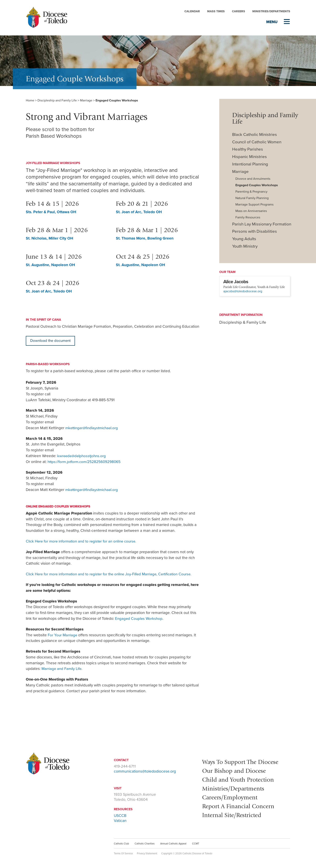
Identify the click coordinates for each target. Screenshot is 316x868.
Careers (239, 11)
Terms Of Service (123, 854)
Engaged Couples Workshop (139, 619)
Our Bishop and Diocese (236, 771)
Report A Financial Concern (240, 805)
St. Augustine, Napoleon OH (51, 265)
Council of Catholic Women (257, 142)
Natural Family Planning (252, 198)
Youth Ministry (245, 246)
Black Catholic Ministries (255, 135)
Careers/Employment (231, 797)
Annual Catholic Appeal (173, 844)
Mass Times (216, 11)
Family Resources (248, 217)
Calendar (192, 11)
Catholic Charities (145, 844)
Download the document (51, 341)
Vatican (120, 821)
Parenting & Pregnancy (251, 192)
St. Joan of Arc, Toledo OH (139, 212)
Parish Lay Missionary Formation (262, 224)
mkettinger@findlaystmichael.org (93, 428)
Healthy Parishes (248, 149)
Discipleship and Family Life (57, 100)
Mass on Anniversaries (251, 211)
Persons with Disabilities (255, 231)
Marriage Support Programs (254, 205)
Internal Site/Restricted (233, 814)
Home (30, 100)
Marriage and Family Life (62, 669)
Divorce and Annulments (253, 179)
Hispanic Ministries (249, 157)
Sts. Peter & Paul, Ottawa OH (51, 212)
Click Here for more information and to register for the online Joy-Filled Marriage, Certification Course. (112, 574)
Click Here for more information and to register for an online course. (83, 541)
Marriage (86, 100)
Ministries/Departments (271, 11)
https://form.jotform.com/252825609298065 (85, 462)
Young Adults (244, 239)
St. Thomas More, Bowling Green (145, 238)
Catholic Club (121, 844)
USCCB (120, 816)
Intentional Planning (250, 164)
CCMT (196, 844)
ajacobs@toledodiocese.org (243, 291)
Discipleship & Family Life (243, 322)
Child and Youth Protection (240, 779)
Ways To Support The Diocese (242, 762)
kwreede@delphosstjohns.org (82, 456)
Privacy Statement (147, 854)
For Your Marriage (63, 635)
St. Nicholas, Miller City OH (50, 238)
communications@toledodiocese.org (145, 771)
